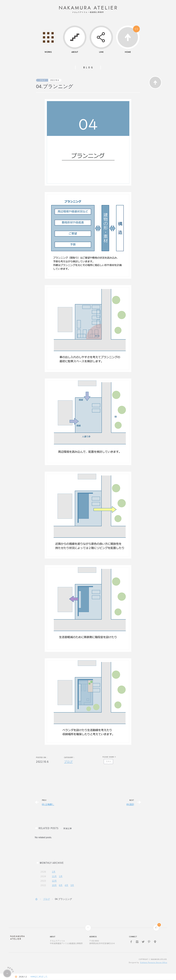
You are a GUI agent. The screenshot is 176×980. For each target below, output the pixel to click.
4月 (67, 887)
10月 (54, 887)
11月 (54, 878)
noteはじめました (42, 977)
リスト (108, 764)
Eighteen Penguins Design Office (154, 965)
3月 (72, 887)
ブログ (42, 82)
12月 (54, 883)
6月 (61, 887)
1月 (54, 874)
